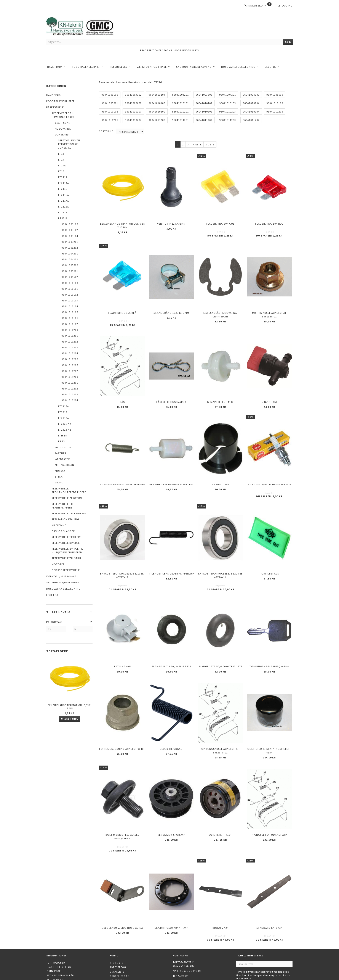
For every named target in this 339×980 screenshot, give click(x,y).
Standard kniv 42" (269, 895)
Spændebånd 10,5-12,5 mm (171, 307)
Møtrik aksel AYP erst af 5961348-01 (269, 308)
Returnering (55, 946)
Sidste (210, 144)
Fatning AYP (122, 645)
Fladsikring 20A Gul (220, 221)
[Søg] (288, 42)
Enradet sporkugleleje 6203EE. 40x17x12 (122, 558)
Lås (122, 392)
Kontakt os (54, 950)
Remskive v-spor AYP (171, 806)
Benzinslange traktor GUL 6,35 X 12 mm (69, 707)
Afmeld (258, 951)
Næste (197, 144)
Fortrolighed (56, 929)
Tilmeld (244, 951)
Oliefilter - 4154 (220, 806)
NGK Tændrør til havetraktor (269, 471)
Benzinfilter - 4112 (220, 392)
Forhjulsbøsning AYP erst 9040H (122, 724)
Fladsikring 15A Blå (122, 307)
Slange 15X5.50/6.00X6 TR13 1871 (220, 645)
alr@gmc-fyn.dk (191, 937)
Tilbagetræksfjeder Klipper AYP (122, 471)
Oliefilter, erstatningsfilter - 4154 (269, 726)
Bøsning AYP (220, 471)
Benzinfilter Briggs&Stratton (171, 471)
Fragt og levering (59, 933)
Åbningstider (55, 954)
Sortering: (107, 131)
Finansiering (55, 959)
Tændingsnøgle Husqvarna (269, 645)
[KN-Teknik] (85, 25)
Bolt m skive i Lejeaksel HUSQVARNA (122, 808)
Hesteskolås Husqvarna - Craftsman (220, 308)
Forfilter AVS (269, 556)
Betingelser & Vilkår (60, 942)
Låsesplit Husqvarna (171, 392)
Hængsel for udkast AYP (269, 806)
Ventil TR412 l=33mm (171, 221)
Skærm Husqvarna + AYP (171, 895)
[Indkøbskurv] (258, 6)
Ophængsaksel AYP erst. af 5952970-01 (220, 726)
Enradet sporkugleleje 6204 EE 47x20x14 (220, 558)
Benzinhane (269, 392)
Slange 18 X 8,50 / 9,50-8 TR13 (171, 645)
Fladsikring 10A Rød (269, 221)
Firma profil (55, 937)
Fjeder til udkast (171, 724)
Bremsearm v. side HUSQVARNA (122, 895)
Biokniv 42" (220, 895)
